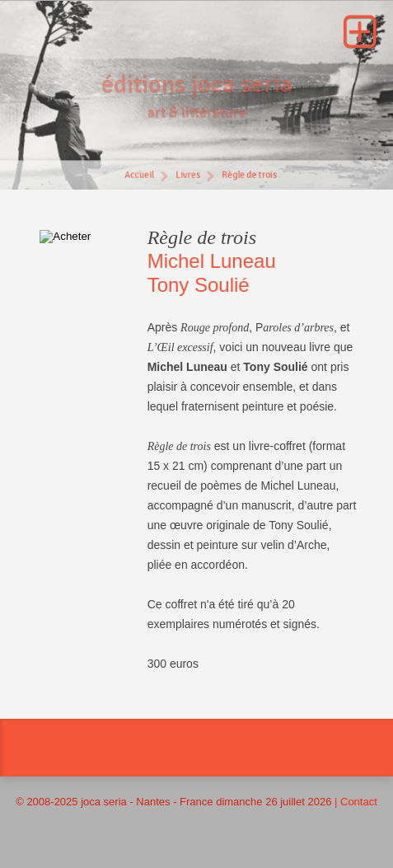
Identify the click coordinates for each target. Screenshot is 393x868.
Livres (188, 177)
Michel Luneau (212, 261)
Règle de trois (250, 177)
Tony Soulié (199, 285)
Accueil (138, 177)
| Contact (356, 802)
